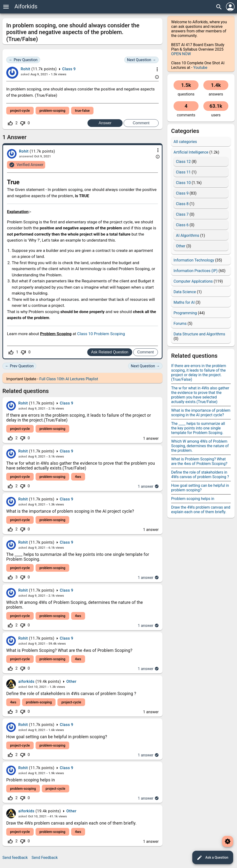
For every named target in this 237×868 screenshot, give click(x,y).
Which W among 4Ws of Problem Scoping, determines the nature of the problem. (200, 446)
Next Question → (141, 60)
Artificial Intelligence (191, 152)
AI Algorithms (188, 235)
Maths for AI (184, 302)
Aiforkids (26, 6)
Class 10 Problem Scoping (101, 334)
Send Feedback (45, 858)
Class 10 (183, 183)
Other (71, 681)
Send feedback (15, 858)
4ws (78, 477)
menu (6, 7)
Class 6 (182, 225)
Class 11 (183, 172)
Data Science (185, 292)
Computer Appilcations (193, 281)
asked (25, 74)
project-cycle (20, 111)
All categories (185, 142)
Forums (180, 324)
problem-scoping (52, 111)
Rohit (23, 403)
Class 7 (182, 214)
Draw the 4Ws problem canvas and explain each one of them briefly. (71, 823)
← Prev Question (23, 60)
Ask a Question (212, 858)
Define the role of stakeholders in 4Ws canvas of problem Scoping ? (71, 694)
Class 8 (182, 204)
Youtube (200, 68)
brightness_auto (228, 841)
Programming (185, 313)
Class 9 (69, 69)
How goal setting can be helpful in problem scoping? (57, 737)
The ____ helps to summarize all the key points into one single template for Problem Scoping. (198, 428)
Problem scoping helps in (31, 780)
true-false (82, 111)
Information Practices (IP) (196, 271)
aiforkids (26, 681)
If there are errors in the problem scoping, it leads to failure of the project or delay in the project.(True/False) (199, 373)
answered (26, 156)
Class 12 (183, 162)
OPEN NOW (181, 54)
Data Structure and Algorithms (199, 334)
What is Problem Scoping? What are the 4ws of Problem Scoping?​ (69, 650)
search (219, 7)
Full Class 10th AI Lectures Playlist (69, 379)
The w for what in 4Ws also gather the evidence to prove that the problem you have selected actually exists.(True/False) (81, 466)
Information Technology (194, 260)
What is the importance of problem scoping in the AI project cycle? (70, 511)
